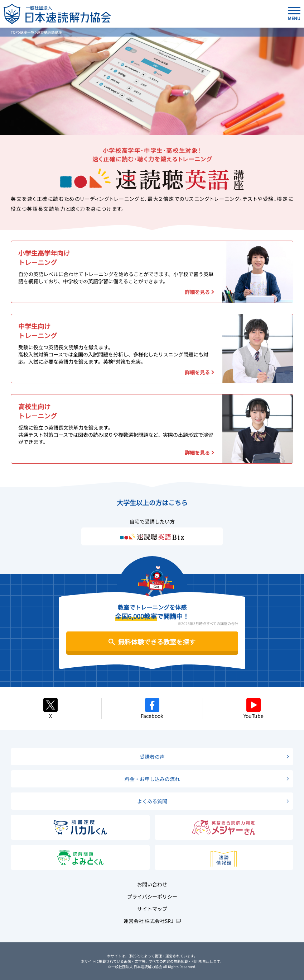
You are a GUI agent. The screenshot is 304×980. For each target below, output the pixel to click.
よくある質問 (152, 801)
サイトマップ (152, 909)
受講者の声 (152, 757)
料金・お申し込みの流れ (152, 779)
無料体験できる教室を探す (157, 642)
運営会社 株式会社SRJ (148, 921)
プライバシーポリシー (152, 896)
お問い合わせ (152, 884)
